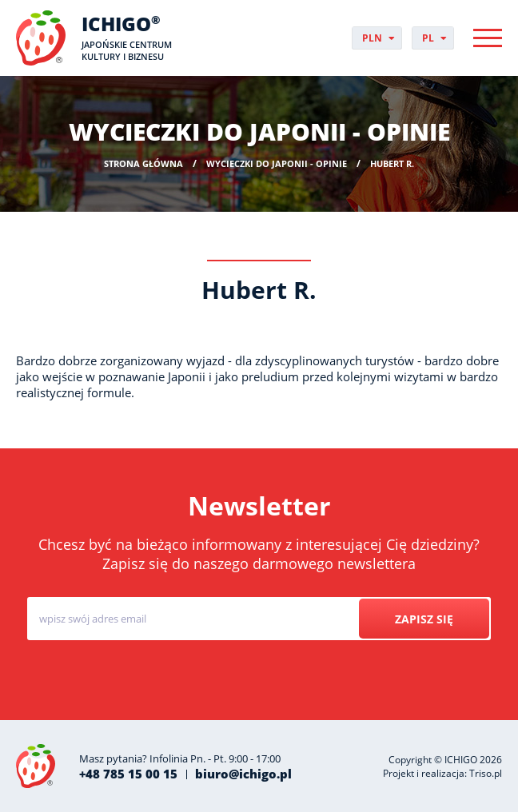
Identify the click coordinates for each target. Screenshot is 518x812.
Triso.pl (486, 773)
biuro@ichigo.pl (243, 774)
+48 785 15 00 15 (128, 774)
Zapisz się (424, 619)
